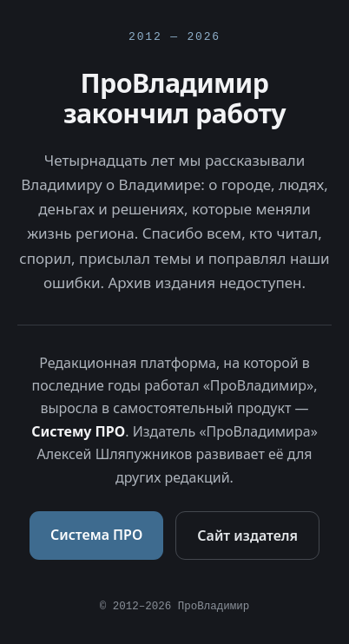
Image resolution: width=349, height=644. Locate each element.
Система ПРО (96, 535)
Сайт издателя (247, 536)
